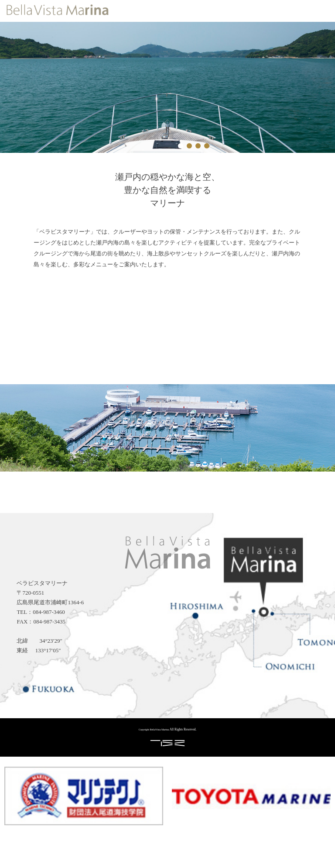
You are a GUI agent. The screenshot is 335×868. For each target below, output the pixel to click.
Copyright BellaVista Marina (154, 730)
